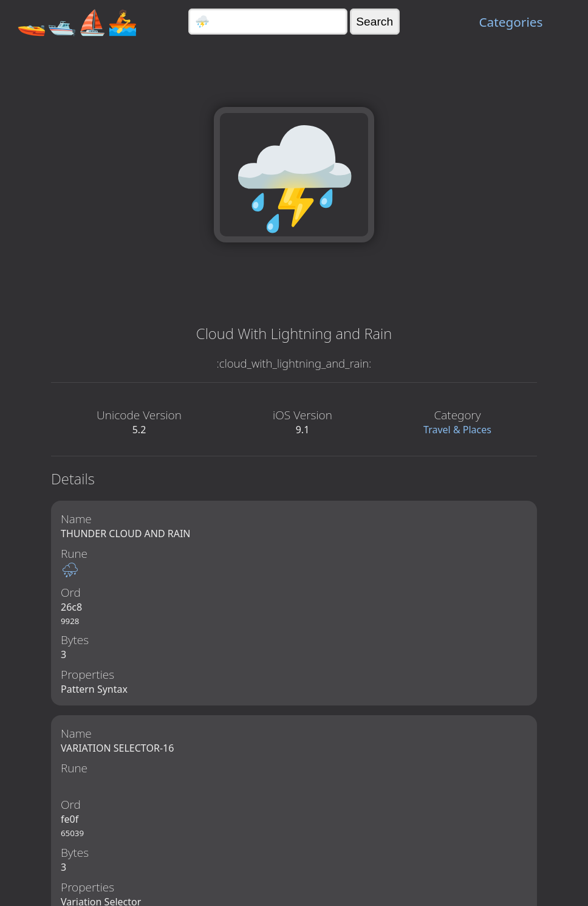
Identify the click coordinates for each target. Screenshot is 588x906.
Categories (511, 22)
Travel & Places (457, 430)
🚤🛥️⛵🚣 (77, 22)
